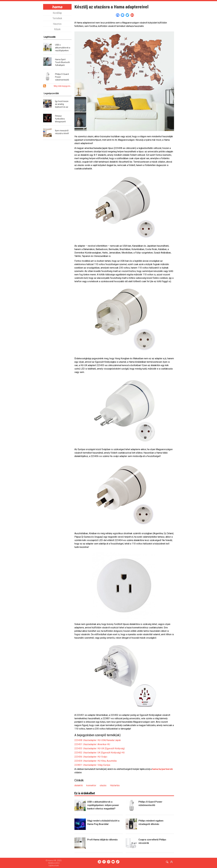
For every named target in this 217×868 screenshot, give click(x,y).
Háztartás (115, 785)
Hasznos (57, 24)
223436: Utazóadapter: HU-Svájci (91, 757)
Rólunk (57, 29)
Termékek (57, 18)
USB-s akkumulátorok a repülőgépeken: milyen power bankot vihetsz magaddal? (103, 805)
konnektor (91, 785)
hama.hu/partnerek (162, 769)
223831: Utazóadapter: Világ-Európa (92, 765)
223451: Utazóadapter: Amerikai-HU (92, 744)
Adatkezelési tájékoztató (54, 864)
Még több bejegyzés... (63, 86)
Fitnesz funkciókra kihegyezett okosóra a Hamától (60, 122)
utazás (103, 785)
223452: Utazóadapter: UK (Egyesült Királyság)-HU (100, 753)
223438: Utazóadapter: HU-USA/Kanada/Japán (98, 740)
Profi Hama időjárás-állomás (102, 840)
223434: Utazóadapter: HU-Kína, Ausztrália (95, 761)
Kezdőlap (57, 13)
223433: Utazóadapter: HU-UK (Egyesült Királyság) (100, 748)
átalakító (79, 785)
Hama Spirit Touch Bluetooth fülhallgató (62, 62)
